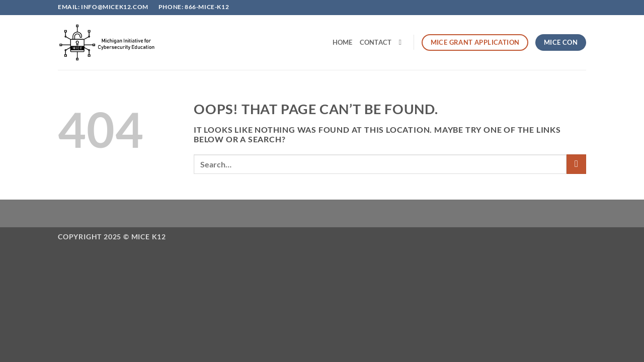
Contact (376, 42)
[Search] (402, 42)
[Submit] (576, 164)
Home (343, 42)
